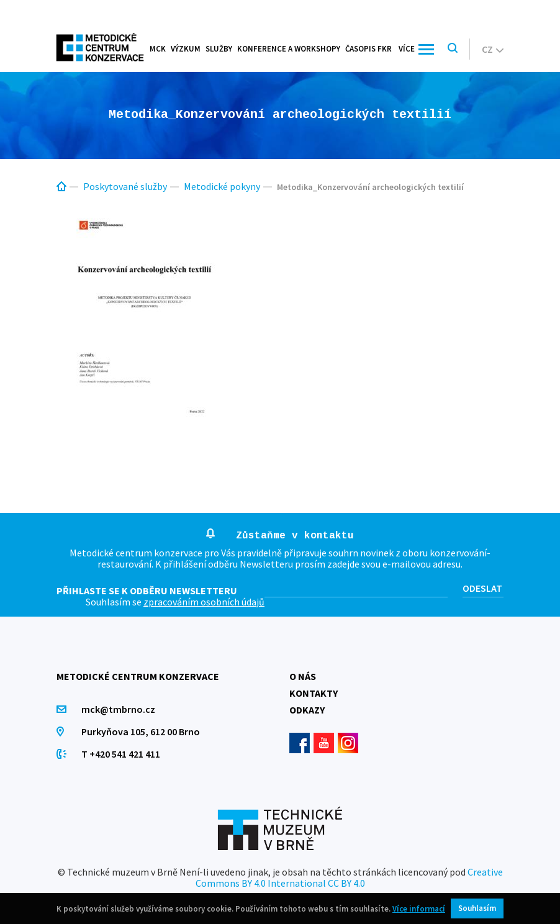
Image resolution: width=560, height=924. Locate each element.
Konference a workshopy (289, 49)
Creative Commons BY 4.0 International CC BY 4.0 (349, 877)
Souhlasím (477, 908)
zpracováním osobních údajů (204, 602)
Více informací (419, 909)
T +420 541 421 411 (121, 754)
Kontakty (314, 693)
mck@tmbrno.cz (118, 709)
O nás (303, 676)
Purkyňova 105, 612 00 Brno (141, 731)
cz (493, 49)
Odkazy (307, 710)
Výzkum (186, 49)
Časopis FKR (368, 49)
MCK (158, 49)
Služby (219, 49)
